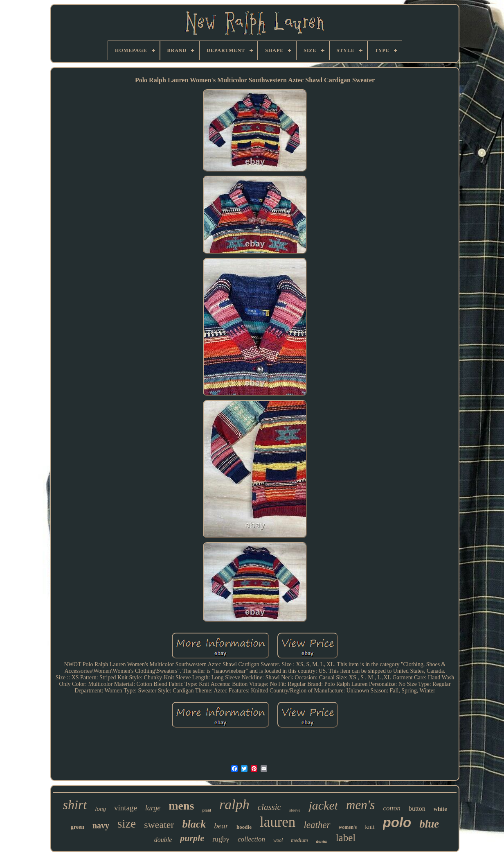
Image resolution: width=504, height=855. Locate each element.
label (346, 838)
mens (181, 806)
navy (101, 826)
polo (397, 822)
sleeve (295, 810)
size (127, 823)
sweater (159, 825)
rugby (221, 839)
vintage (126, 808)
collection (251, 839)
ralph (234, 804)
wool (278, 840)
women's (348, 827)
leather (317, 825)
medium (299, 840)
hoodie (244, 827)
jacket (323, 805)
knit (370, 827)
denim (322, 841)
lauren (278, 822)
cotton (392, 808)
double (163, 840)
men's (360, 805)
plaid (207, 810)
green (78, 827)
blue (429, 824)
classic (269, 807)
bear (221, 826)
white (440, 809)
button (417, 809)
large (153, 808)
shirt (75, 805)
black (194, 824)
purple (192, 838)
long (100, 809)
